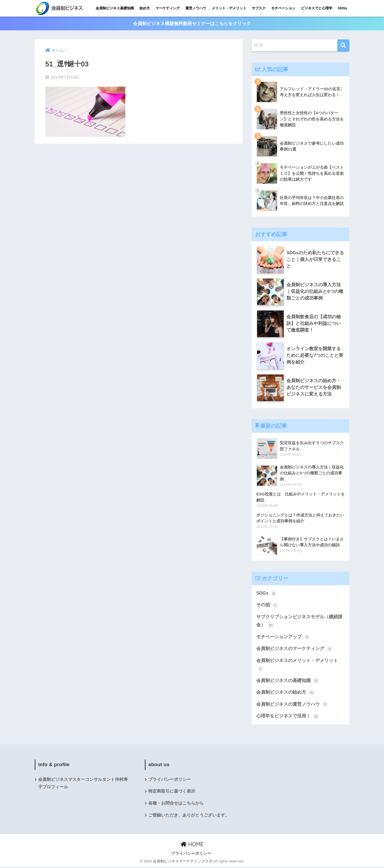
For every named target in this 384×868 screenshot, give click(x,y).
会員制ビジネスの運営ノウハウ (292, 705)
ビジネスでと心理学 (317, 8)
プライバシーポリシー (170, 780)
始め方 (145, 8)
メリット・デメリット (229, 8)
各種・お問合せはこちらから (176, 805)
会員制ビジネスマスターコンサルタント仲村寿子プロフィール (83, 784)
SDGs (343, 8)
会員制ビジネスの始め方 (285, 693)
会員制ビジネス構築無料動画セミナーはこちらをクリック (192, 24)
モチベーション (283, 8)
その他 (267, 605)
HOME (192, 845)
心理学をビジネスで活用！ (288, 717)
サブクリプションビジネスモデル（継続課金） (299, 622)
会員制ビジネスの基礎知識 (288, 681)
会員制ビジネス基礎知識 (115, 8)
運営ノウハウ (196, 8)
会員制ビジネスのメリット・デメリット (297, 666)
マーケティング (168, 8)
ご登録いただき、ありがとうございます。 (189, 817)
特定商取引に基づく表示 (172, 793)
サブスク (259, 8)
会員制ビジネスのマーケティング (295, 649)
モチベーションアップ (283, 637)
